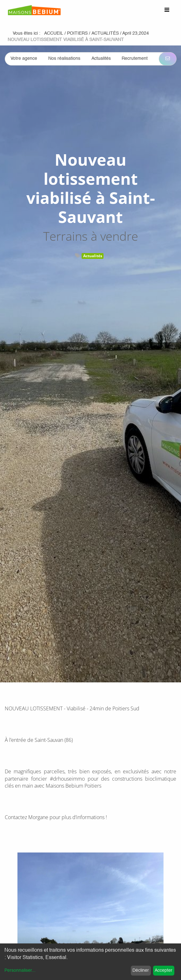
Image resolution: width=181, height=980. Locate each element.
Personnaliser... (20, 970)
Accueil (54, 33)
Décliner (141, 970)
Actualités (93, 256)
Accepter (164, 970)
